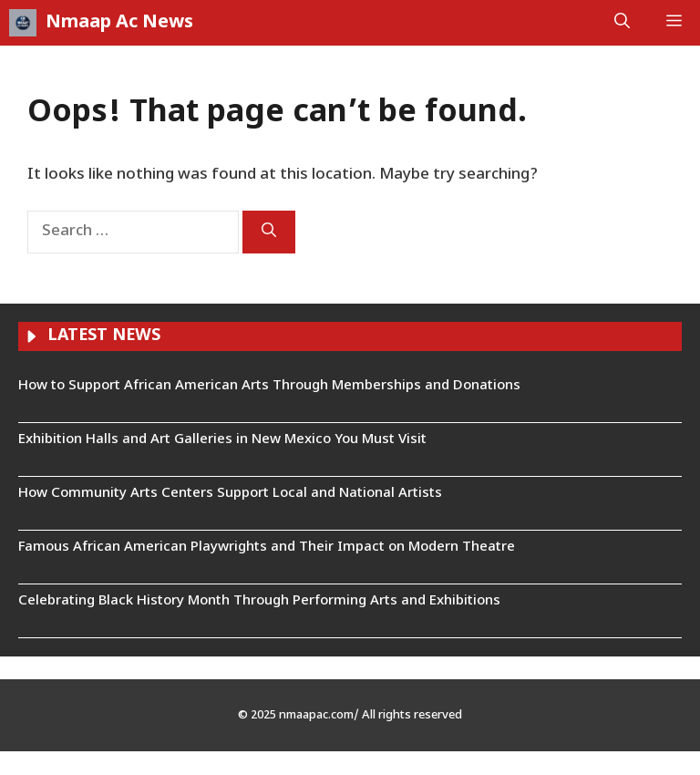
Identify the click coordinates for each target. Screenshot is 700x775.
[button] (622, 23)
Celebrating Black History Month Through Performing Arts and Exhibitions (259, 601)
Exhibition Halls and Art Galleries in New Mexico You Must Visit (222, 440)
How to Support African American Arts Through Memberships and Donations (269, 386)
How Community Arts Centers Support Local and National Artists (230, 494)
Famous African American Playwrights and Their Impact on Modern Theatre (267, 548)
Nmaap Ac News (119, 23)
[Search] (269, 232)
